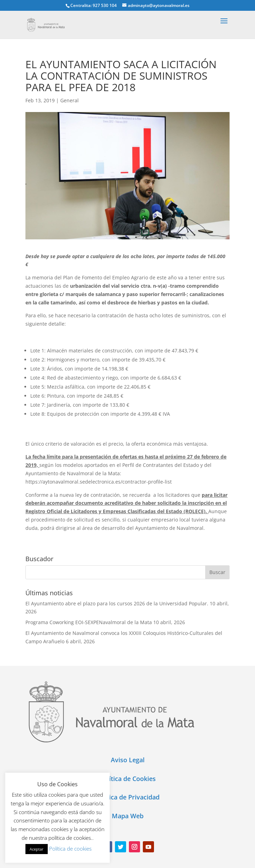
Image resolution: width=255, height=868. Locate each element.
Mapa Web (128, 816)
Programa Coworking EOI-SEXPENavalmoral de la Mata (89, 622)
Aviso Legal (128, 760)
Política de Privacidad (127, 797)
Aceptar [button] (37, 849)
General (69, 100)
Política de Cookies (128, 779)
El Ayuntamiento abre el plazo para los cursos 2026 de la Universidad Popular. (117, 603)
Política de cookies (70, 849)
